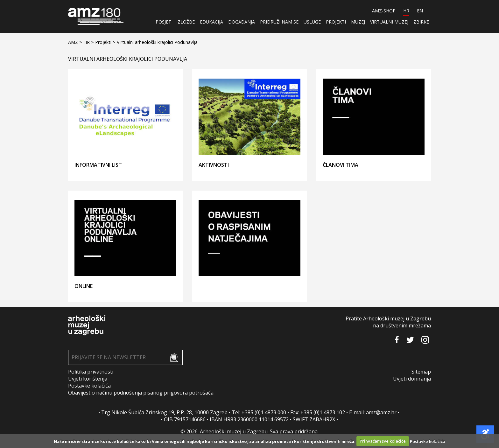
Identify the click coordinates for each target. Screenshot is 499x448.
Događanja (242, 22)
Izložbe (186, 22)
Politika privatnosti (91, 372)
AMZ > (76, 42)
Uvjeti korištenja (88, 379)
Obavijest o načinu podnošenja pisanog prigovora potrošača (141, 393)
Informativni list (98, 165)
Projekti (336, 22)
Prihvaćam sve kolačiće (383, 441)
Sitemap (421, 372)
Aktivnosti (214, 165)
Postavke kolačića (89, 386)
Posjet (163, 22)
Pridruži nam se (279, 22)
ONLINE (84, 286)
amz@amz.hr (381, 412)
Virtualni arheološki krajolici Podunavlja (157, 42)
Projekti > (106, 42)
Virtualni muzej (389, 22)
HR (406, 11)
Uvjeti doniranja (412, 379)
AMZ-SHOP (384, 11)
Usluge (312, 22)
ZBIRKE (421, 22)
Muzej (358, 22)
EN (420, 11)
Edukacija (211, 22)
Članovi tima (341, 165)
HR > (89, 42)
